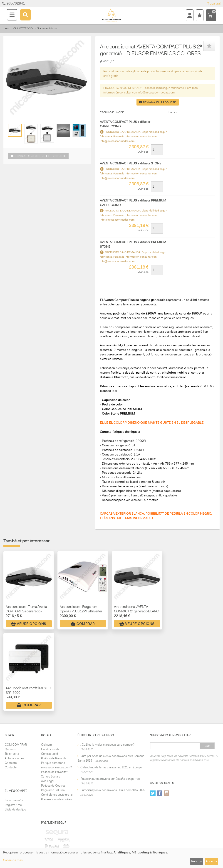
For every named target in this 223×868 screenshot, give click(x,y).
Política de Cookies (53, 786)
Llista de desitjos (15, 809)
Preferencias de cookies (57, 799)
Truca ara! (214, 3)
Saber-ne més (13, 860)
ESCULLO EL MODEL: (113, 112)
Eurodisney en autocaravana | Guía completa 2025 (113, 790)
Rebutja (196, 861)
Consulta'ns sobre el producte (38, 156)
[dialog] (111, 858)
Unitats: (173, 112)
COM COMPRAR (16, 745)
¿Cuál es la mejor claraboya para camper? (107, 745)
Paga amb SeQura (53, 790)
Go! (207, 746)
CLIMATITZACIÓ (23, 28)
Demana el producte (158, 102)
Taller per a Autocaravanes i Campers (15, 758)
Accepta (211, 861)
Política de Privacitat (54, 758)
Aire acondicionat (47, 28)
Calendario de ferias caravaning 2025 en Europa (111, 767)
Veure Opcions (29, 624)
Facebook (160, 793)
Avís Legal (48, 781)
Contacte (11, 767)
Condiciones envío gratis (57, 795)
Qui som (10, 749)
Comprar (83, 624)
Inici (7, 28)
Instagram (166, 793)
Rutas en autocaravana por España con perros (110, 779)
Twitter (153, 793)
